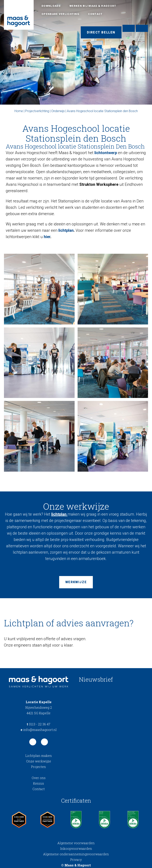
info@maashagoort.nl (39, 730)
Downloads (51, 6)
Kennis (38, 783)
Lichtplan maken (39, 756)
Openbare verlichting (60, 14)
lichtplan (66, 230)
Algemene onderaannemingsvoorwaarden (76, 854)
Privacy (76, 860)
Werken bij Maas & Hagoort (93, 6)
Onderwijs (58, 111)
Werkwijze (76, 582)
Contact (95, 14)
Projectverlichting (37, 111)
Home (19, 111)
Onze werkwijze (39, 761)
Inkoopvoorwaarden (76, 848)
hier (47, 237)
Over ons (39, 778)
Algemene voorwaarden (76, 843)
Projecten (38, 767)
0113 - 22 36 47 (38, 724)
